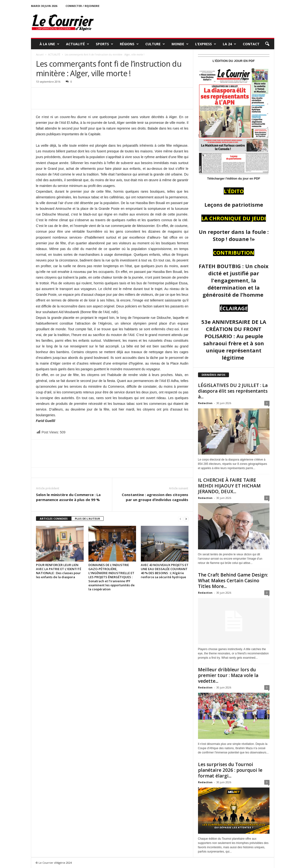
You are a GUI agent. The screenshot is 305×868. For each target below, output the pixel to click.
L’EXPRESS (206, 44)
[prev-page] (180, 519)
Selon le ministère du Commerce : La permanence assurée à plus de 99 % (68, 497)
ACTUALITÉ (78, 44)
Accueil (40, 55)
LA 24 (229, 44)
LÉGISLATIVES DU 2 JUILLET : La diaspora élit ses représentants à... (233, 391)
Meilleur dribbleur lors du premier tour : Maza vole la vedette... (228, 675)
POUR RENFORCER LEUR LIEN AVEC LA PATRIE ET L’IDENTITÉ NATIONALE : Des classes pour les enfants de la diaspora (59, 571)
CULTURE (155, 44)
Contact (251, 44)
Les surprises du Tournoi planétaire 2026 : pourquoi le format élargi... (230, 770)
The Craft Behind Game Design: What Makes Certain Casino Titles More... (233, 581)
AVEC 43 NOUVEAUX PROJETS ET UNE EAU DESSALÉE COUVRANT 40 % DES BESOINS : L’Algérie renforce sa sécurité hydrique (165, 571)
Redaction (205, 403)
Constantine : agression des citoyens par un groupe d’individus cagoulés (155, 497)
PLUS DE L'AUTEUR (87, 519)
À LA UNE (49, 44)
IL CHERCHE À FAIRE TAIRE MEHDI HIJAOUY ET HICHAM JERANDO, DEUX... (229, 486)
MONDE (180, 44)
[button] (267, 44)
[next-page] (186, 519)
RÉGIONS (129, 44)
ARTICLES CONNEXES (54, 519)
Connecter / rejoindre (82, 6)
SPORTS (104, 44)
